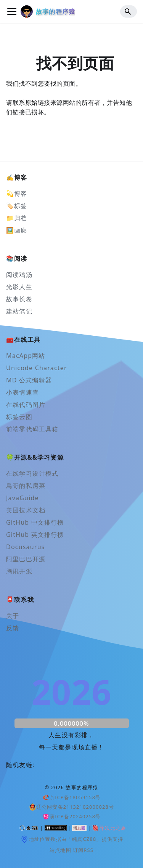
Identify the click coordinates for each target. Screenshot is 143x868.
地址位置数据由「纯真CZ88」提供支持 (72, 839)
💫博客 (17, 193)
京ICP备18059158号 (72, 797)
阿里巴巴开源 (26, 559)
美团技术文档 (26, 510)
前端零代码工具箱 (32, 429)
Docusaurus (26, 547)
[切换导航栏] (12, 11)
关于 (13, 616)
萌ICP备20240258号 (72, 816)
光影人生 (19, 287)
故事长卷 (19, 299)
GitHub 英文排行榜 (35, 535)
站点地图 (60, 850)
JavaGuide (22, 498)
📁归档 (17, 218)
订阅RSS (83, 850)
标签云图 (19, 417)
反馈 (13, 628)
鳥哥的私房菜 (26, 486)
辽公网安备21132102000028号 (72, 807)
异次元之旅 (109, 828)
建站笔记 (19, 311)
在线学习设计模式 (32, 473)
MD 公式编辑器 (29, 380)
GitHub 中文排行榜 (35, 522)
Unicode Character (37, 368)
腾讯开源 (19, 571)
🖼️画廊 (17, 230)
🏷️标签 (17, 206)
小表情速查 (22, 392)
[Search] (129, 11)
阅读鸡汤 (19, 275)
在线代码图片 (26, 405)
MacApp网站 (26, 356)
